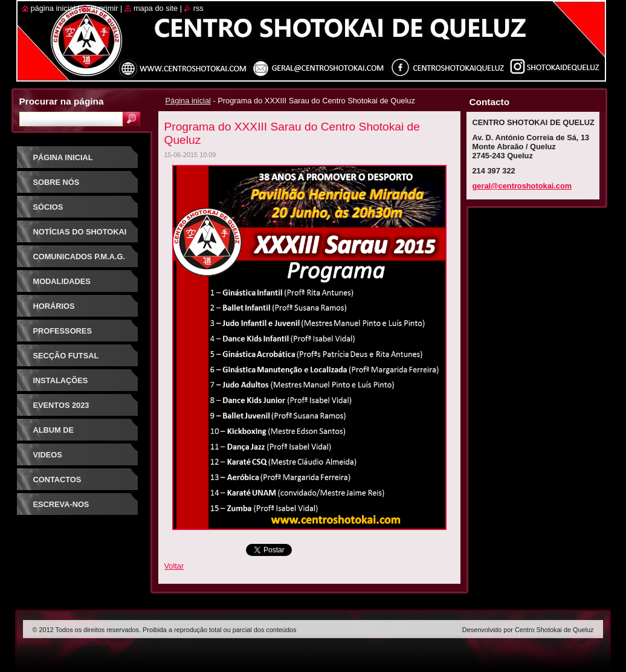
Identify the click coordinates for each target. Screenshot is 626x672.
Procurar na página (62, 101)
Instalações (61, 380)
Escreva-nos (61, 504)
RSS (198, 8)
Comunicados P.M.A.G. (79, 257)
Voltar (174, 566)
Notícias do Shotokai (80, 232)
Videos (48, 455)
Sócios (48, 207)
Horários (54, 306)
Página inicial (188, 101)
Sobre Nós (56, 182)
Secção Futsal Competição (66, 360)
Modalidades (62, 281)
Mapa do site (156, 8)
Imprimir (105, 8)
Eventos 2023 (61, 405)
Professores (63, 331)
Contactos (57, 480)
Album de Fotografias (61, 434)
